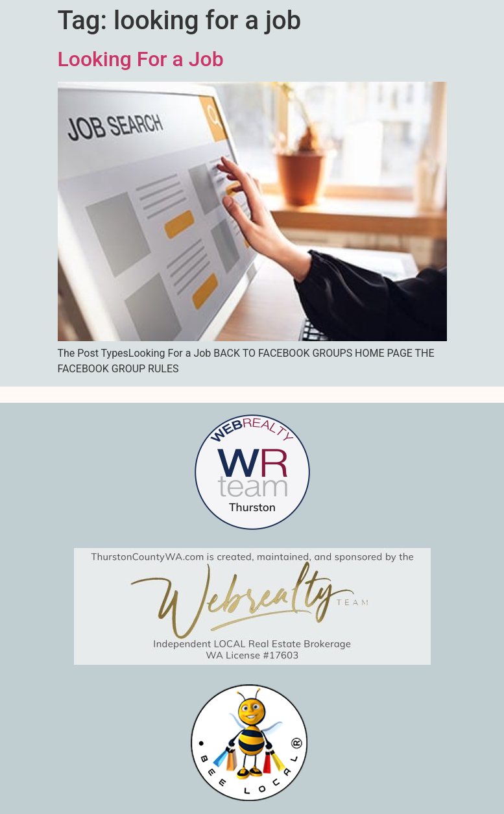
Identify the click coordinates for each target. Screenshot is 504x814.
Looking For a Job (141, 59)
